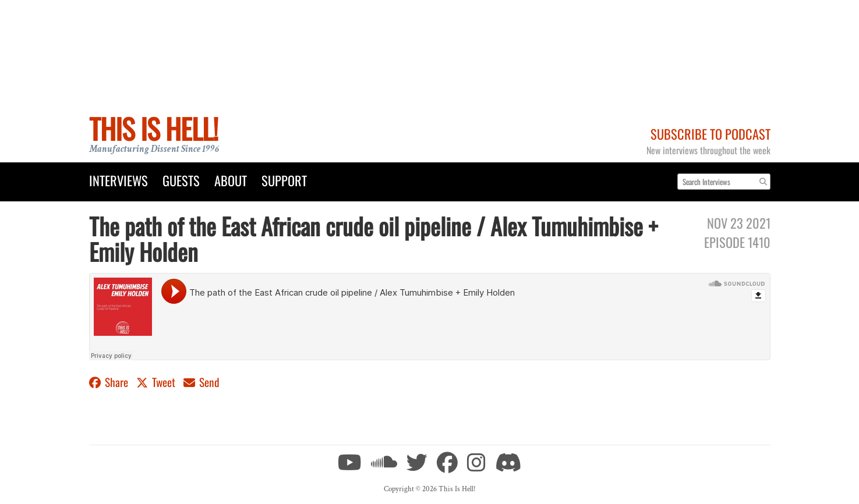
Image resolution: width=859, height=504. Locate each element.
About (231, 180)
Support (284, 180)
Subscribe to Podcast (710, 134)
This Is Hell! (153, 128)
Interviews (119, 180)
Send (202, 382)
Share (110, 382)
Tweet (157, 382)
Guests (181, 180)
